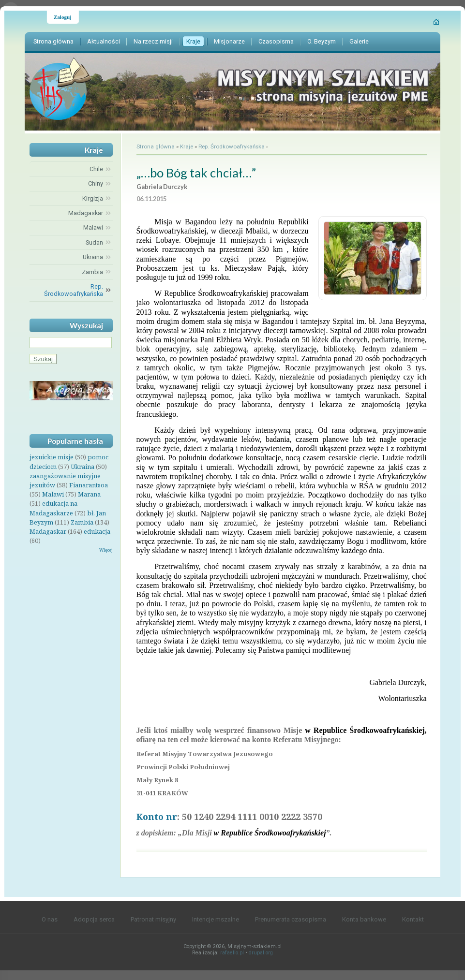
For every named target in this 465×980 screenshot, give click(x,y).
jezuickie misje (52, 457)
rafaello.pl (232, 953)
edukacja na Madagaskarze (53, 508)
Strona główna (156, 146)
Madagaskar (48, 531)
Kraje (187, 146)
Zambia (82, 522)
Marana (89, 494)
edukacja (97, 531)
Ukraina (82, 467)
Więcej (106, 550)
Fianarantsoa (89, 485)
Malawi (53, 494)
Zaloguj (63, 17)
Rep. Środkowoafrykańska (232, 146)
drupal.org (261, 953)
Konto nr (157, 817)
